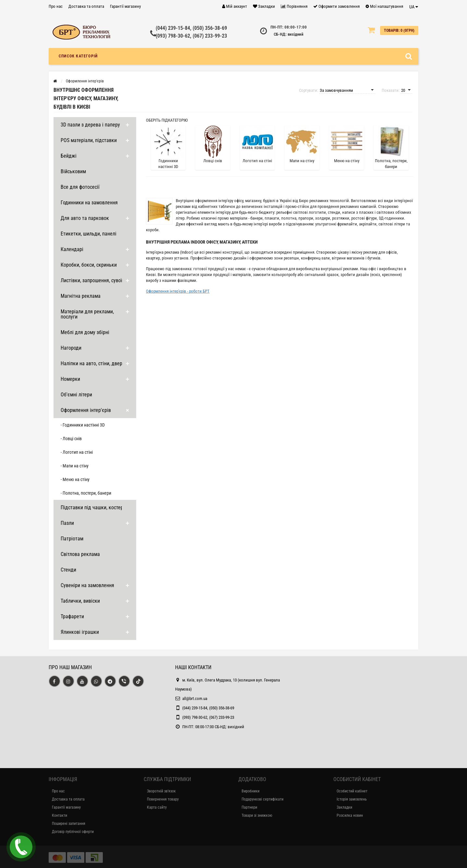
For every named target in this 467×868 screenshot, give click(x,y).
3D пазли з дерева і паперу (90, 125)
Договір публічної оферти (73, 832)
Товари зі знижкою (257, 815)
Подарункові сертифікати (263, 799)
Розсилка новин (350, 815)
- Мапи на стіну (75, 466)
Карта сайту (157, 807)
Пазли (67, 523)
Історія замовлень (352, 799)
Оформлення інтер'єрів (86, 410)
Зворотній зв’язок (161, 791)
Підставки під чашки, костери (93, 507)
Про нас (56, 6)
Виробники (251, 791)
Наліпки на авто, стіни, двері (92, 363)
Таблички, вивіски (80, 601)
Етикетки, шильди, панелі (89, 234)
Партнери (249, 807)
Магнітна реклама (81, 296)
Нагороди (71, 348)
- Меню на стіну (75, 479)
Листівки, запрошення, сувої (91, 280)
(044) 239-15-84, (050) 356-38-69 (191, 28)
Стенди (68, 570)
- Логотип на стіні (77, 452)
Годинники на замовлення (89, 203)
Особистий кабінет (352, 791)
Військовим (73, 171)
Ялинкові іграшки (80, 632)
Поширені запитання (69, 824)
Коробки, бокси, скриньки (89, 265)
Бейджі (69, 156)
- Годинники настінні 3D (83, 425)
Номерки (70, 379)
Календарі (72, 249)
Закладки (344, 807)
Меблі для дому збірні (85, 332)
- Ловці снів (71, 439)
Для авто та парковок (85, 218)
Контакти (60, 815)
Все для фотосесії (80, 187)
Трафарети (72, 616)
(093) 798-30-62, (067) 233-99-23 (191, 36)
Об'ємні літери (76, 395)
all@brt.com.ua (195, 699)
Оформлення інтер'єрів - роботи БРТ (178, 291)
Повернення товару (163, 799)
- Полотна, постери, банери (86, 493)
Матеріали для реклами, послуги (87, 314)
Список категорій (78, 56)
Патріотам (72, 539)
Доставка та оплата (86, 6)
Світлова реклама (80, 554)
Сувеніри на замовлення (87, 585)
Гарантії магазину (125, 6)
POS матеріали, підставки (89, 140)
